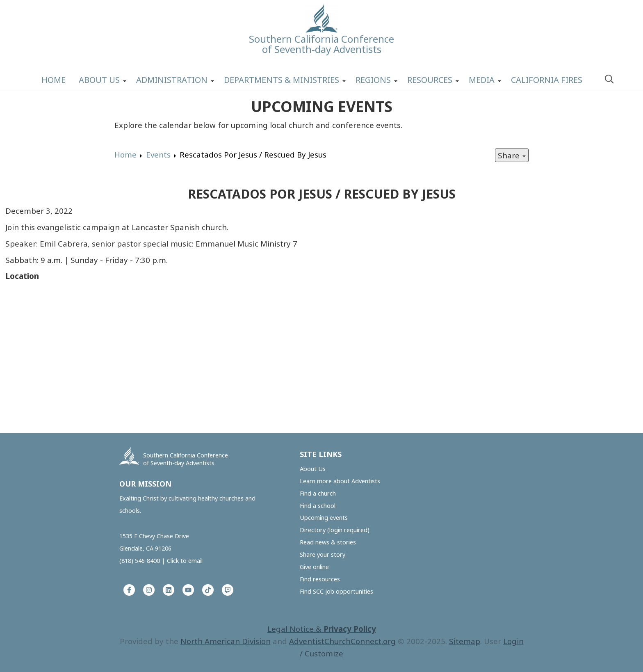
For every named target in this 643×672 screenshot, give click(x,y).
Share (512, 155)
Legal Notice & (322, 629)
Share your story (323, 554)
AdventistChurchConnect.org (342, 641)
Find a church (318, 493)
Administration (172, 80)
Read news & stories (328, 542)
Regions (373, 80)
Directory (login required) (335, 530)
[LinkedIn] (169, 590)
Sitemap (465, 641)
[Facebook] (129, 590)
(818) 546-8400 (140, 561)
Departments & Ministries (282, 80)
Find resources (320, 579)
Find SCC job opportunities (336, 591)
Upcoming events (324, 518)
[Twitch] (228, 590)
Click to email (185, 561)
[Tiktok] (208, 590)
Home (54, 80)
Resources (430, 80)
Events (158, 154)
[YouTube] (188, 590)
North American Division (226, 641)
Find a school (318, 506)
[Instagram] (149, 590)
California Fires (547, 80)
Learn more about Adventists (340, 481)
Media (482, 80)
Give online (314, 567)
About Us (99, 80)
